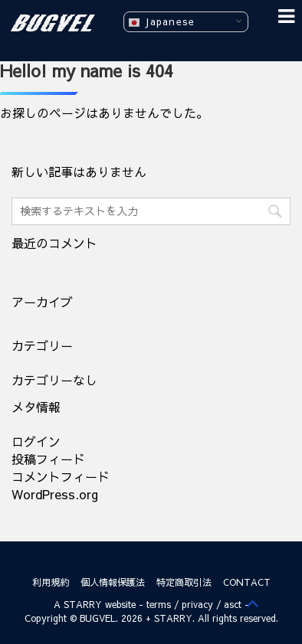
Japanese (161, 22)
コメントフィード (61, 476)
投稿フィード (48, 459)
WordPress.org (55, 494)
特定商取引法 (184, 582)
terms (159, 604)
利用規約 (51, 582)
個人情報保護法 (113, 582)
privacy (197, 604)
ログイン (36, 441)
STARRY (83, 604)
